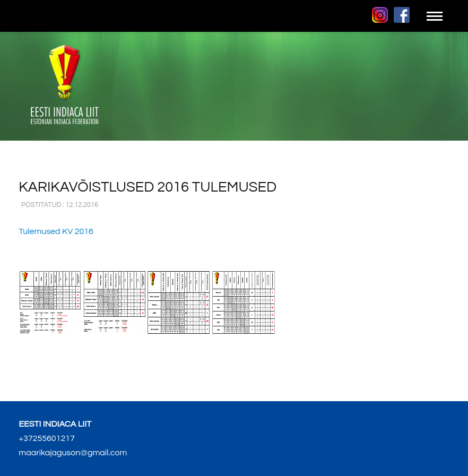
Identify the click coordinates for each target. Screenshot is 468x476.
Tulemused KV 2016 (56, 231)
